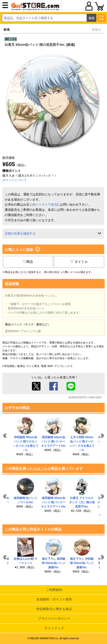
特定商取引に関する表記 (54, 609)
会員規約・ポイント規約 (54, 599)
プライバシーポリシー (54, 618)
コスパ (96, 30)
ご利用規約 (54, 590)
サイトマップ (54, 628)
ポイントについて (15, 180)
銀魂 (7, 30)
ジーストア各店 (46, 204)
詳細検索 (101, 18)
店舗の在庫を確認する (20, 233)
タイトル (79, 262)
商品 (28, 262)
